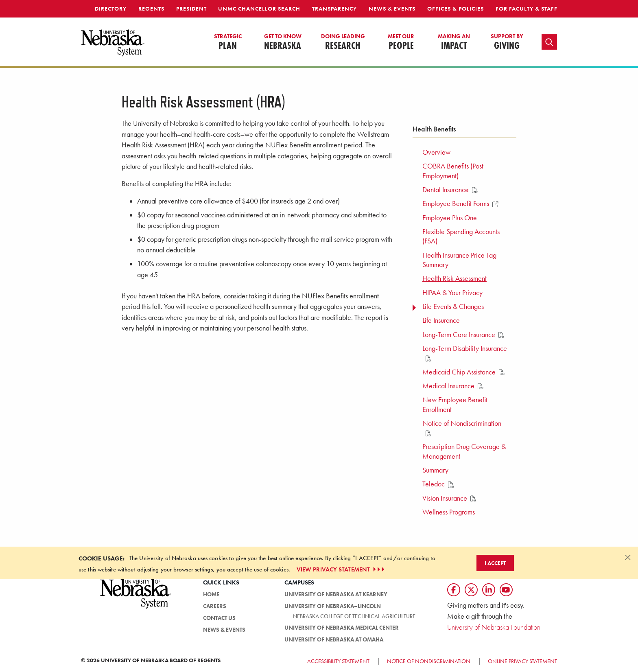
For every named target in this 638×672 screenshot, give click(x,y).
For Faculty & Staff (527, 9)
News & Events (392, 9)
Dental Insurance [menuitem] (450, 190)
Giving (507, 42)
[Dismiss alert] (628, 557)
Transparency (334, 9)
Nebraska (283, 42)
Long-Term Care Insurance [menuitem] (463, 335)
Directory (111, 9)
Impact (454, 42)
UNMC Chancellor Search (259, 9)
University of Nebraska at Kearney (336, 594)
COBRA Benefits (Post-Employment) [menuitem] (454, 171)
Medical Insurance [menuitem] (453, 386)
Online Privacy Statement (522, 661)
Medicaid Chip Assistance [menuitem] (463, 372)
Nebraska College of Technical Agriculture (354, 616)
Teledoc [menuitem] (438, 484)
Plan (228, 42)
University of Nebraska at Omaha (334, 639)
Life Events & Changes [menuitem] (453, 306)
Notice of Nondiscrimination (429, 661)
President (191, 9)
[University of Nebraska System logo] (136, 598)
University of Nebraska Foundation (494, 627)
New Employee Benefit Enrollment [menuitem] (455, 404)
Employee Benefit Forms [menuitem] (460, 204)
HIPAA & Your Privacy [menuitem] (452, 293)
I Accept (495, 563)
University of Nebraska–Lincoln (333, 606)
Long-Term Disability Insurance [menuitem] (465, 353)
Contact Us (219, 618)
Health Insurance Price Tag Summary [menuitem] (459, 260)
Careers (215, 606)
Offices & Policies (456, 9)
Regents (151, 9)
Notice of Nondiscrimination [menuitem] (462, 428)
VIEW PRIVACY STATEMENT (341, 569)
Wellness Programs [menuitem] (449, 512)
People (401, 42)
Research (343, 42)
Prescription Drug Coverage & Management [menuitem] (464, 451)
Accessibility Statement (338, 661)
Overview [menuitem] (436, 152)
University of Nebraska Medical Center (342, 628)
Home (211, 594)
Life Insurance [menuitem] (441, 320)
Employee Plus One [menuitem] (450, 218)
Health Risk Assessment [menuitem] (454, 278)
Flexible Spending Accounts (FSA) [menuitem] (461, 236)
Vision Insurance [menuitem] (449, 498)
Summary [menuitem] (435, 470)
